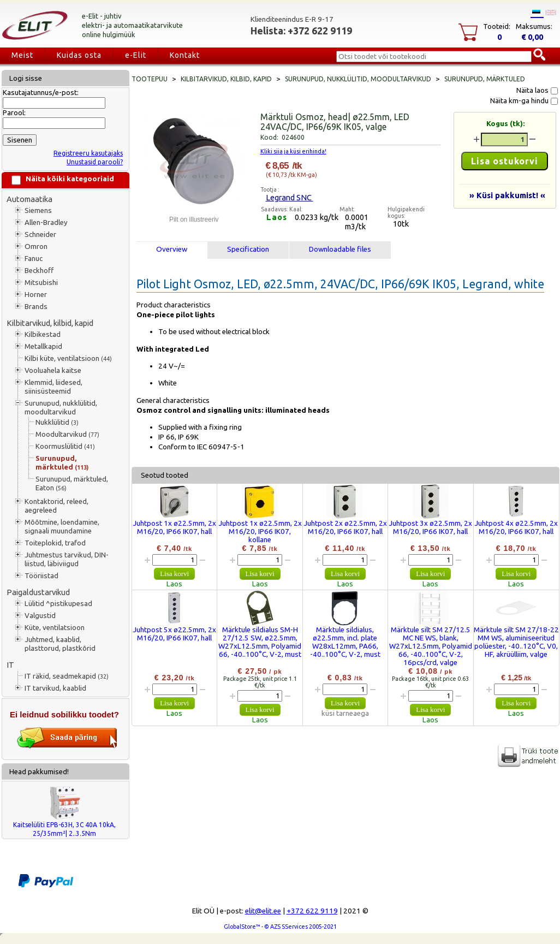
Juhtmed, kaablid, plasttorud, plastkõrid (60, 644)
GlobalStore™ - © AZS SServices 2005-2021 (280, 927)
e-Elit (136, 55)
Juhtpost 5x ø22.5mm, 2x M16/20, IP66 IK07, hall (174, 634)
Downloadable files (340, 249)
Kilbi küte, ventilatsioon (68, 358)
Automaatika (29, 199)
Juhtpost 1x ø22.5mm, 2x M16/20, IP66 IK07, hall (174, 527)
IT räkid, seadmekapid (67, 676)
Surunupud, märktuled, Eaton (72, 483)
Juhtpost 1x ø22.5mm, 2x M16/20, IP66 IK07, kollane (260, 532)
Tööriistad (41, 576)
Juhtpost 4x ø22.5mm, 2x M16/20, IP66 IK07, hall (516, 527)
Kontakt (185, 55)
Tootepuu (150, 79)
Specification (248, 249)
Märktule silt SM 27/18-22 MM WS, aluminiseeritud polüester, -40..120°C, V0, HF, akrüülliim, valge (516, 642)
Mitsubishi (41, 283)
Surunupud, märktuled (62, 463)
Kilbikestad (43, 334)
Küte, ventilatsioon (55, 628)
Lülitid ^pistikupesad (58, 604)
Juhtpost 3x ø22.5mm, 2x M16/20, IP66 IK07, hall (430, 527)
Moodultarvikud (67, 434)
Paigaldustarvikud (38, 592)
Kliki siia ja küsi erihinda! (293, 151)
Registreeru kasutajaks (88, 153)
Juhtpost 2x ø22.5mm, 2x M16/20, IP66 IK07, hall (345, 527)
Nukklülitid (57, 422)
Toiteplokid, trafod (55, 543)
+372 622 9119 (312, 911)
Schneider (40, 234)
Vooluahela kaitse (53, 370)
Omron (36, 247)
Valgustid (40, 616)
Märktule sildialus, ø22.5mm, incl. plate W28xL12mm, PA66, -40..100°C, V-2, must (345, 642)
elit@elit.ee (263, 911)
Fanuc (34, 259)
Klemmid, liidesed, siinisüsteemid (53, 387)
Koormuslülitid (65, 446)
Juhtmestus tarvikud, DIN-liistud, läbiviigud (67, 559)
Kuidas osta (79, 55)
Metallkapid (43, 346)
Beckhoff (39, 271)
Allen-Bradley (46, 222)
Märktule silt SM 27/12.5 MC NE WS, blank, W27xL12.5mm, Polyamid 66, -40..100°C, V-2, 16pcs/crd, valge (431, 646)
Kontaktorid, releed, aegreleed (56, 506)
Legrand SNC (290, 197)
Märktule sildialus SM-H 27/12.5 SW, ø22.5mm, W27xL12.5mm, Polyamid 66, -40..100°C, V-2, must (260, 642)
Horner (36, 295)
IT (10, 665)
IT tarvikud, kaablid (55, 688)
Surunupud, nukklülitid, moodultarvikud (61, 408)
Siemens (38, 210)
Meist (22, 55)
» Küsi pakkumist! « (507, 195)
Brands (36, 307)
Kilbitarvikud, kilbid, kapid (50, 323)
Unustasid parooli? (95, 162)
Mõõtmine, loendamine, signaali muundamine (62, 527)
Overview (172, 249)
